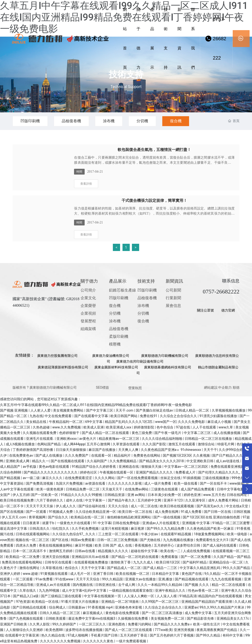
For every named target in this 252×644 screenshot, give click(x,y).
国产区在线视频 (12, 512)
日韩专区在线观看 (58, 562)
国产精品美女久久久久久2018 (162, 461)
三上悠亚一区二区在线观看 (119, 534)
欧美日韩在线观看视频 (177, 506)
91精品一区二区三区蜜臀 (231, 523)
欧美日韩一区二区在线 (136, 512)
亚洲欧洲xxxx (67, 439)
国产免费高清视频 (40, 483)
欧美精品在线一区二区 (88, 517)
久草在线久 (28, 590)
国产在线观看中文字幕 (92, 416)
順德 (236, 387)
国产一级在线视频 (167, 517)
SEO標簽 (102, 387)
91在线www (65, 579)
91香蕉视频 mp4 (101, 607)
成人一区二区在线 (145, 506)
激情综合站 (207, 444)
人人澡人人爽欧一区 (139, 596)
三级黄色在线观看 (165, 489)
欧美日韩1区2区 (168, 562)
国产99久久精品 (208, 635)
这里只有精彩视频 (115, 529)
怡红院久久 (61, 529)
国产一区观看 (37, 512)
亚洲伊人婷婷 (10, 574)
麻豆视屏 (138, 529)
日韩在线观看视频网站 (33, 534)
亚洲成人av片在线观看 (54, 585)
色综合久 (72, 568)
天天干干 (210, 450)
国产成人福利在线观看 (220, 545)
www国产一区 (166, 422)
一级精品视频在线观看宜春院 (131, 590)
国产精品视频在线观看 (192, 579)
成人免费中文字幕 (199, 613)
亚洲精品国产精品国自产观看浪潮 (207, 602)
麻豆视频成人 (93, 613)
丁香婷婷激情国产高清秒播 (33, 450)
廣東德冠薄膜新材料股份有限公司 (63, 367)
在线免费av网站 (137, 489)
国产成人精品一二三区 (160, 568)
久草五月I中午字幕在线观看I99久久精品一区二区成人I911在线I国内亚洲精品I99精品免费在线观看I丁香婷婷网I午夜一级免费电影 (96, 405)
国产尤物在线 (151, 540)
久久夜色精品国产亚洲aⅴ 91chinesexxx (171, 450)
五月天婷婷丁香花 (134, 635)
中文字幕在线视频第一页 (103, 596)
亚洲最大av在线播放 (141, 579)
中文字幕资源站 (12, 483)
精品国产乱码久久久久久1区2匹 (129, 422)
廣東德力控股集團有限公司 (57, 356)
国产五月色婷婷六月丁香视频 (172, 635)
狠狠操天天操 (152, 467)
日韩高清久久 (40, 529)
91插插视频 (192, 478)
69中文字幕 (94, 422)
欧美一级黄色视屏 (50, 489)
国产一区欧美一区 (45, 495)
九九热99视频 (50, 590)
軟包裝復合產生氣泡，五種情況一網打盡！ (154, 150)
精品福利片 (123, 455)
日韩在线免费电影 (126, 523)
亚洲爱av (191, 607)
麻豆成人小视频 (220, 422)
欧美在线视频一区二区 (133, 574)
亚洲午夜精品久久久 (171, 590)
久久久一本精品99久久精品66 (160, 585)
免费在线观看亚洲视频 (228, 467)
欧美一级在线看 (186, 483)
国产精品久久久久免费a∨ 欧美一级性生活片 (187, 624)
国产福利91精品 (195, 562)
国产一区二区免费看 (196, 557)
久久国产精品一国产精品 (232, 557)
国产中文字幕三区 (100, 410)
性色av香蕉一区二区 (204, 590)
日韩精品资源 (115, 495)
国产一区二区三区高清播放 (162, 613)
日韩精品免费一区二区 (83, 489)
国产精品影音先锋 (201, 618)
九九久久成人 (144, 562)
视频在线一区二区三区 (33, 540)
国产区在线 (60, 540)
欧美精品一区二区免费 (23, 557)
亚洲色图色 (117, 624)
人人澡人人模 (167, 596)
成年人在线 (75, 500)
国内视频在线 (83, 585)
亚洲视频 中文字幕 (196, 523)
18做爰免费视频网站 (210, 534)
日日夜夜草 (31, 523)
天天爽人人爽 (129, 450)
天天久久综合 (119, 506)
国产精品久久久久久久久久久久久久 (51, 472)
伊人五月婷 (21, 495)
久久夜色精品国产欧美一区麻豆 (211, 529)
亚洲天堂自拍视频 (56, 557)
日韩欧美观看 (56, 618)
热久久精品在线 (53, 635)
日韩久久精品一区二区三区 (60, 613)
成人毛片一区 (81, 574)
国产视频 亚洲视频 (14, 410)
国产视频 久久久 (197, 585)
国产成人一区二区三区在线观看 (129, 630)
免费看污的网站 (140, 624)
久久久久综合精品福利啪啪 (162, 439)
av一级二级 (32, 478)
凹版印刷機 (31, 121)
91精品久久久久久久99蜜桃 (82, 495)
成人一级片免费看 (158, 483)
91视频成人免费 (61, 512)
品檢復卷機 (74, 121)
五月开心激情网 (99, 444)
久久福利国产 (97, 461)
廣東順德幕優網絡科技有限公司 (168, 367)
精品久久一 (41, 461)
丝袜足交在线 (171, 478)
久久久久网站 (105, 478)
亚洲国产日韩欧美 (14, 624)
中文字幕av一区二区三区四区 (187, 467)
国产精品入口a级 (26, 596)
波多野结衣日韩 (189, 545)
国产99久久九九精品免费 (166, 529)
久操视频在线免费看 (133, 618)
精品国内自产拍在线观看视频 (221, 596)
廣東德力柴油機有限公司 (111, 356)
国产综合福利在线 (92, 506)
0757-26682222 (220, 39)
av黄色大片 (88, 439)
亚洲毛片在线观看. (40, 439)
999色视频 (240, 478)
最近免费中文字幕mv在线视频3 (92, 618)
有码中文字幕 (233, 635)
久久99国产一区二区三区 (160, 602)
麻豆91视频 (84, 545)
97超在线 (183, 427)
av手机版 (30, 467)
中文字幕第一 (96, 500)
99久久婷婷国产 (65, 624)
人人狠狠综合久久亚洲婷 (25, 630)
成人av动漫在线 (228, 461)
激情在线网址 (30, 568)
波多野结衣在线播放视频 (84, 630)
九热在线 (36, 416)
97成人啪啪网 (78, 635)
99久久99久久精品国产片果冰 (222, 607)
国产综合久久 (58, 517)
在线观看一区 (102, 455)
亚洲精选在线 (129, 467)
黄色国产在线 (192, 574)
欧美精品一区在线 (45, 602)
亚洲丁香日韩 (104, 574)
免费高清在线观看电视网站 (22, 562)
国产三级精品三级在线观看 (62, 596)
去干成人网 (127, 585)
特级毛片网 (226, 444)
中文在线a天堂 (237, 506)
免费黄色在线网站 (147, 455)
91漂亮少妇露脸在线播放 (219, 416)
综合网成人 (58, 607)
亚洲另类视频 (184, 630)
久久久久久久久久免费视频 (61, 641)
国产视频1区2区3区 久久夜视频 (187, 455)
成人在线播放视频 (227, 433)
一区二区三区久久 (93, 624)
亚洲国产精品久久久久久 (155, 472)
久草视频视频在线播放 (229, 410)
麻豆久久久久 (53, 478)
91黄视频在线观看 (54, 574)
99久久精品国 (113, 579)
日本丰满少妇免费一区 (165, 495)
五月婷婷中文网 (150, 500)
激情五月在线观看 (182, 444)
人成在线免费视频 (197, 551)
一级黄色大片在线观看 (74, 523)
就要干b (49, 523)
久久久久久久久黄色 (99, 641)
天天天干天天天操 (40, 506)
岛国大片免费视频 (70, 483)
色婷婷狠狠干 (70, 433)
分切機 (147, 121)
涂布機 (112, 121)
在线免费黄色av (21, 455)
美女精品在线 (37, 422)
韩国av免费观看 (83, 540)
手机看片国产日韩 (105, 635)
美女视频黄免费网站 (69, 410)
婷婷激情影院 (144, 427)
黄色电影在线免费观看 (123, 613)
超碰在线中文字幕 (145, 551)
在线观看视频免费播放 (92, 562)
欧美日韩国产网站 (124, 416)
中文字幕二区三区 (198, 433)
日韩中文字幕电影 (231, 489)
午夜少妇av (150, 534)
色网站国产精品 (49, 444)
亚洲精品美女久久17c (233, 618)
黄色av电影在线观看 (54, 467)
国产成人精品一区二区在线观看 (106, 433)
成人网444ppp (74, 444)
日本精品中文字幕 (166, 574)
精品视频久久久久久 (113, 551)
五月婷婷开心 (164, 545)
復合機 (182, 121)
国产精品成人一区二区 (124, 568)
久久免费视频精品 (123, 461)
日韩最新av (77, 607)
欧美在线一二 (171, 551)
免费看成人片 (186, 472)
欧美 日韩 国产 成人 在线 (114, 545)
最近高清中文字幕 (14, 529)
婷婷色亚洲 (193, 495)
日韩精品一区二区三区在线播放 (209, 439)
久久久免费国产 (77, 455)
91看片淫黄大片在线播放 (80, 602)
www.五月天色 (214, 495)
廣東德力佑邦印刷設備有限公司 (140, 362)
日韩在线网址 (237, 495)
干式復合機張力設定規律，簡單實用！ (154, 200)
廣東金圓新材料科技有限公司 (116, 367)
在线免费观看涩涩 (79, 478)
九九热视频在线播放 (179, 540)
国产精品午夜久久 (122, 500)
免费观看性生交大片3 (212, 540)
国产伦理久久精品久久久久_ (220, 472)
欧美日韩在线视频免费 (17, 500)
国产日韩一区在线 (218, 512)
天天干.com (125, 410)
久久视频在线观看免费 (40, 433)
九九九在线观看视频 (227, 579)
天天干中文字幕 (93, 568)
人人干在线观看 (205, 427)
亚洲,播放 (166, 579)
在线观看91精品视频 (176, 534)
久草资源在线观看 (126, 444)
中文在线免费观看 (58, 416)
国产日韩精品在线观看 (30, 607)
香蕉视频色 (143, 545)
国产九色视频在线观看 (26, 618)
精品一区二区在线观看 (229, 585)
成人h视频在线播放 (21, 444)
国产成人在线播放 (49, 455)
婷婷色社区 (89, 472)
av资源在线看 (96, 483)
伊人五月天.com (14, 517)
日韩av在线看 (86, 551)
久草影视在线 (53, 568)
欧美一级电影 (238, 534)
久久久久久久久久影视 (125, 483)
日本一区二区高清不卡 (30, 551)
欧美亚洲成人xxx (119, 427)
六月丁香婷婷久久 (50, 500)
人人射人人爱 (41, 410)
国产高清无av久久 (211, 506)
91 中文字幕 (102, 523)
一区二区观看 (23, 579)
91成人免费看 (192, 512)
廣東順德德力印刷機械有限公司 (165, 356)
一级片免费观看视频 (131, 641)
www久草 (226, 427)
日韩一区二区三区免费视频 (118, 540)
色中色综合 (165, 427)
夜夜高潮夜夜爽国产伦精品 (217, 630)
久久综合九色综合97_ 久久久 (74, 534)
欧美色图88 (55, 630)
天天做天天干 (112, 489)
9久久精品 (212, 574)
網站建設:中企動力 (218, 387)
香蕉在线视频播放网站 (56, 545)
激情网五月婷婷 (61, 551)
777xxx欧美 (163, 630)
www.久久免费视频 (67, 427)
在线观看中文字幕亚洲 (22, 635)
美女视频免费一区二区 (168, 618)
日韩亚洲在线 (106, 585)
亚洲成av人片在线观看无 (161, 523)
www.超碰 (31, 574)
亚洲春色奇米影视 (129, 607)
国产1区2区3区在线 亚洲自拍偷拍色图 (212, 517)
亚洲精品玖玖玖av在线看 (91, 557)
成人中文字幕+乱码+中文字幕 (85, 590)
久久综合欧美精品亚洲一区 (96, 512)
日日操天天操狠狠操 (71, 450)
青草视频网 (37, 517)
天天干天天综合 (88, 579)
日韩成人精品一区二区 (193, 410)
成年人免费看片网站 (224, 500)
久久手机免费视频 (85, 529)
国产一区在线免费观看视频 (138, 478)
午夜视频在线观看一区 (117, 472)
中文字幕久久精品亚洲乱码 (200, 568)
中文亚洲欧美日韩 (200, 461)
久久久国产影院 (154, 444)
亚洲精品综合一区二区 (226, 562)
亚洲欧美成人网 (18, 461)
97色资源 (23, 602)
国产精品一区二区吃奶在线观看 (135, 557)
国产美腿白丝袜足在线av (155, 410)
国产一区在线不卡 (214, 483)
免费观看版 (170, 557)
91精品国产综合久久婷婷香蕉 (94, 467)
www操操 (237, 483)
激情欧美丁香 (121, 562)
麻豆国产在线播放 (102, 450)
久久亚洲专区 (196, 500)
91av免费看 (45, 579)
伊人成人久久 (66, 506)
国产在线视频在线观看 (68, 461)
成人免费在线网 (167, 512)
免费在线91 (149, 416)
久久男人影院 (40, 624)
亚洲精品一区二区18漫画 (120, 602)
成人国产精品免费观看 (198, 489)
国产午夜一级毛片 (168, 433)
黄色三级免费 (142, 433)
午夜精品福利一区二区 (66, 422)
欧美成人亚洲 (94, 427)
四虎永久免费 (26, 545)
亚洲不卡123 (174, 500)
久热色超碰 (42, 427)
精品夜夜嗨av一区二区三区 (119, 439)
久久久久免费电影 (192, 422)
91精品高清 (188, 596)
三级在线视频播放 (216, 478)
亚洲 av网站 (137, 495)
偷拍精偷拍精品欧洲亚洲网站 (129, 517)
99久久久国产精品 (237, 568)
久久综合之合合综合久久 (179, 416)
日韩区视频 (242, 512)
